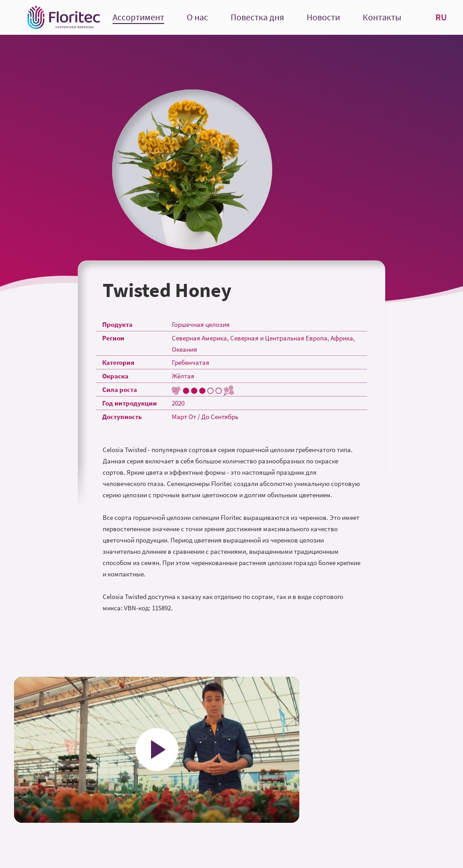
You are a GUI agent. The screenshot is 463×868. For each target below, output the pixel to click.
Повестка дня (257, 17)
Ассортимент (138, 17)
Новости (323, 17)
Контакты (382, 17)
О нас (197, 17)
